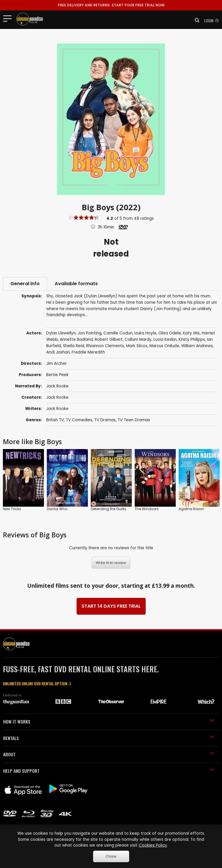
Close (111, 856)
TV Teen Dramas (134, 420)
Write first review (111, 563)
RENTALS (109, 738)
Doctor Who (57, 509)
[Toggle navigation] (9, 18)
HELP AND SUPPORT (109, 771)
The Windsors (147, 509)
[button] (195, 20)
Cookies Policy (153, 845)
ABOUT (109, 754)
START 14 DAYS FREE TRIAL (111, 606)
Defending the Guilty (109, 509)
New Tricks (12, 509)
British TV (55, 420)
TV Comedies (79, 420)
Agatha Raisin (191, 509)
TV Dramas (105, 420)
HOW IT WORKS (109, 721)
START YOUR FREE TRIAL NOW (111, 5)
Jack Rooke (57, 386)
